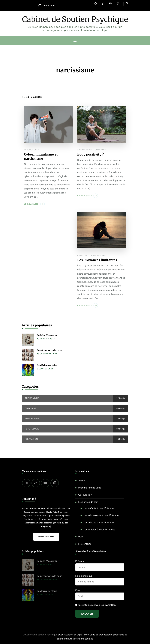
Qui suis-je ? (85, 495)
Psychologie (31, 150)
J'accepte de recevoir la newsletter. (96, 605)
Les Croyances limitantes (97, 260)
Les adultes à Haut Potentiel (99, 523)
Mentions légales (84, 639)
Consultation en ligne (71, 635)
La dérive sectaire (47, 365)
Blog (81, 537)
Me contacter (85, 544)
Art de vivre (85, 150)
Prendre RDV (46, 537)
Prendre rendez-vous (90, 488)
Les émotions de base (49, 350)
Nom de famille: (84, 576)
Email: (79, 590)
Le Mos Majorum (47, 335)
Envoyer (87, 614)
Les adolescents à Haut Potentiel (101, 515)
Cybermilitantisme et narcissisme (41, 156)
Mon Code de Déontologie (98, 635)
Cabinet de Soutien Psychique (75, 19)
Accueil (82, 481)
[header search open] (127, 4)
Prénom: (80, 561)
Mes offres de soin (88, 502)
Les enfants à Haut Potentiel (99, 508)
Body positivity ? (90, 154)
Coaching (100, 150)
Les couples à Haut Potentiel (99, 530)
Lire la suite (31, 204)
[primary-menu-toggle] (75, 41)
